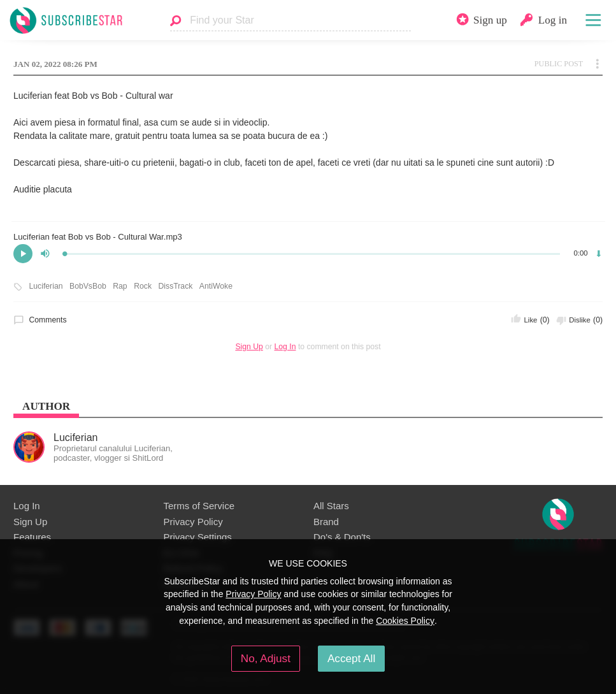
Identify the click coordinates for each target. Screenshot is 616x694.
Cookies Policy (405, 621)
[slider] (312, 254)
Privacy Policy (193, 522)
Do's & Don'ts (342, 537)
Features (32, 537)
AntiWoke (216, 286)
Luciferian (46, 286)
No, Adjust (266, 658)
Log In (285, 347)
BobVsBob (88, 286)
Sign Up (249, 347)
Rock (143, 286)
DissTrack (176, 286)
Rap (120, 286)
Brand (326, 522)
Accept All (351, 658)
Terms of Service (199, 506)
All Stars (331, 506)
